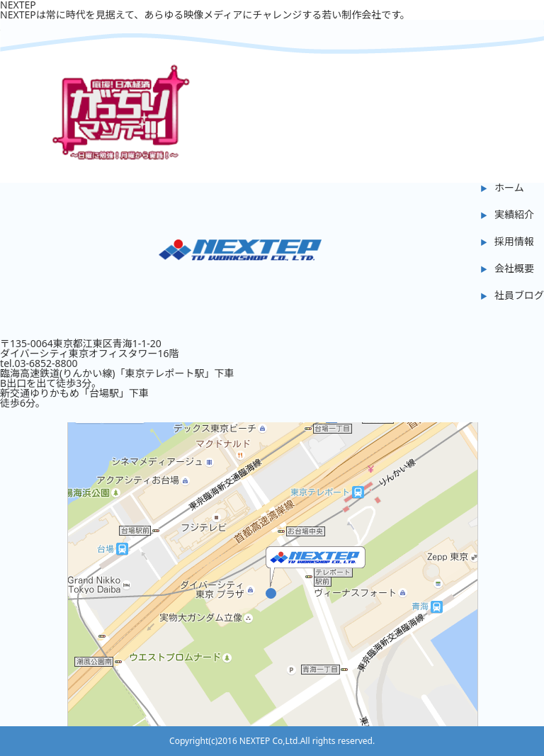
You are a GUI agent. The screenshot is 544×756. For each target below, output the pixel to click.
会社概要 (514, 268)
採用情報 (514, 241)
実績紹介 (514, 214)
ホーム (509, 187)
